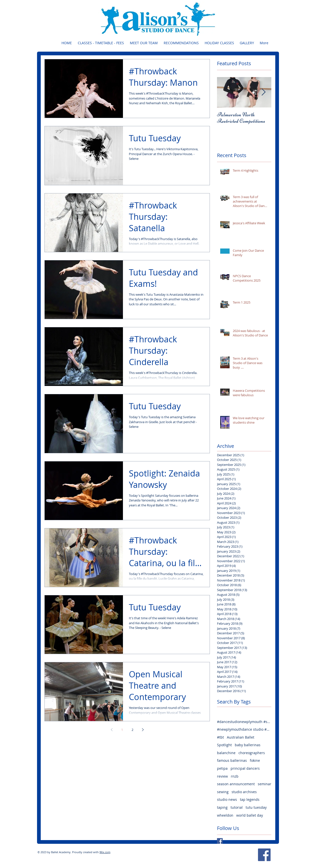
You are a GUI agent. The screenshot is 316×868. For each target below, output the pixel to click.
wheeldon (225, 815)
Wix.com (105, 852)
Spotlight (224, 745)
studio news (227, 799)
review (222, 776)
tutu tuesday (256, 807)
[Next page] (143, 730)
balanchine (226, 753)
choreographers (252, 753)
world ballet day (250, 815)
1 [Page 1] (122, 730)
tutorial (237, 807)
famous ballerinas (232, 760)
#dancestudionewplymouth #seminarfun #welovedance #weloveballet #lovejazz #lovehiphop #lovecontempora (244, 722)
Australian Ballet (241, 737)
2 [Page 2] (132, 730)
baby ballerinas (248, 745)
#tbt (220, 737)
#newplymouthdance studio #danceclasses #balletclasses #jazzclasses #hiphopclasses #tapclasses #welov (244, 729)
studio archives (244, 792)
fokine (255, 760)
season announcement (236, 784)
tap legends (250, 799)
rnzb (235, 776)
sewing (223, 792)
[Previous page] (112, 730)
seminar (265, 784)
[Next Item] (263, 92)
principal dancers (245, 768)
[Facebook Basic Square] (220, 841)
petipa (222, 768)
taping (222, 807)
